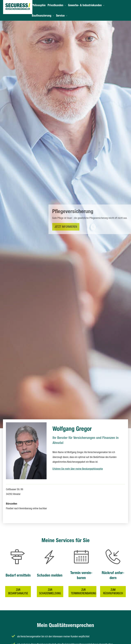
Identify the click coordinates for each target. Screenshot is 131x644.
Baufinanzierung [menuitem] (42, 16)
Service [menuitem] (60, 16)
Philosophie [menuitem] (39, 6)
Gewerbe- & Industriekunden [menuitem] (85, 6)
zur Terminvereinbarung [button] (83, 589)
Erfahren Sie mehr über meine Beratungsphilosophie (78, 469)
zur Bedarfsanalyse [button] (18, 589)
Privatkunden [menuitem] (55, 6)
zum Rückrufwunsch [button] (113, 589)
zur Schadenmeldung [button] (50, 589)
